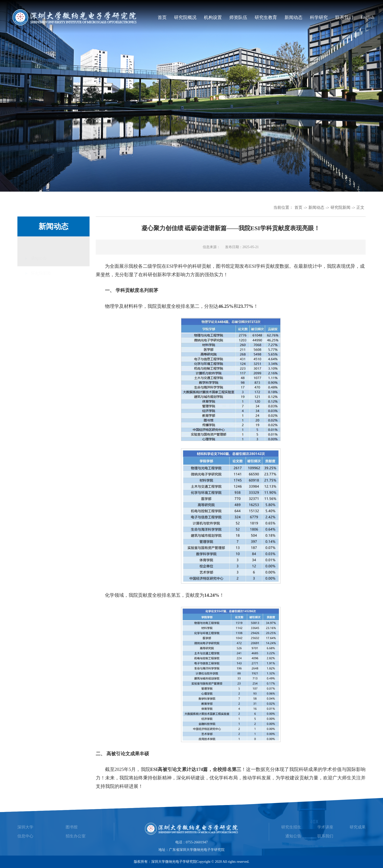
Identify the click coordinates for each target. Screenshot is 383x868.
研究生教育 (266, 17)
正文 (360, 207)
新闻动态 (293, 17)
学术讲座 (325, 827)
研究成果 (358, 827)
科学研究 (319, 17)
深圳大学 (25, 827)
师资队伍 (238, 17)
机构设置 (213, 17)
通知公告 (39, 256)
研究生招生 (291, 827)
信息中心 (25, 836)
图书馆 (72, 827)
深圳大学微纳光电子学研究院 (174, 862)
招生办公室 (76, 836)
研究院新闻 (340, 207)
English (367, 17)
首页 (162, 17)
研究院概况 (185, 17)
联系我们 (344, 17)
